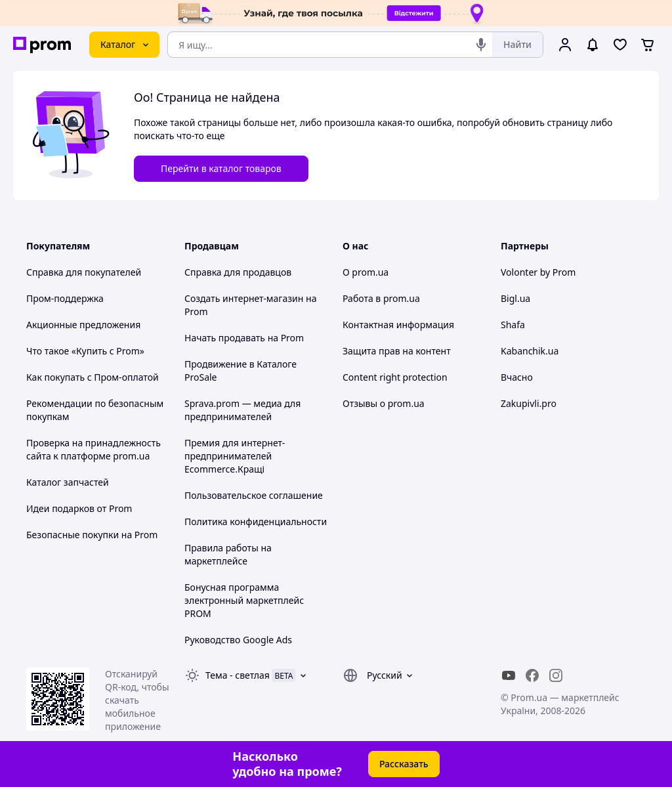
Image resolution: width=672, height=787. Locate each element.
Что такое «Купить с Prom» (85, 351)
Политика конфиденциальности (256, 521)
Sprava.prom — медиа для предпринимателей (242, 410)
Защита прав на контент (397, 351)
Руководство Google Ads (238, 640)
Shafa (513, 325)
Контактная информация (398, 325)
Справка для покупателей (84, 272)
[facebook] (532, 675)
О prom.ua (366, 272)
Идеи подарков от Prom (79, 508)
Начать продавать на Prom (244, 338)
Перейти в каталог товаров (221, 168)
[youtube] (509, 675)
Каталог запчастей (68, 482)
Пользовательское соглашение (254, 495)
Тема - (238, 675)
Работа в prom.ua (381, 298)
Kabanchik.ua (530, 351)
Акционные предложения (83, 325)
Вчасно (517, 377)
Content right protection (395, 377)
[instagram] (556, 675)
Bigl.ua (515, 298)
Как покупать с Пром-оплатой (93, 377)
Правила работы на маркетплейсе (228, 554)
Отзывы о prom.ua (384, 403)
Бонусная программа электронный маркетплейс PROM (244, 600)
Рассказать (404, 764)
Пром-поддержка (65, 298)
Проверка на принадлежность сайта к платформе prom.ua (94, 449)
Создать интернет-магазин (244, 298)
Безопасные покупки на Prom (92, 535)
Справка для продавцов (238, 272)
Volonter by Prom (538, 272)
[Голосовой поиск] (481, 45)
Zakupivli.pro (529, 403)
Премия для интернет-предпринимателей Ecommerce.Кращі (235, 456)
